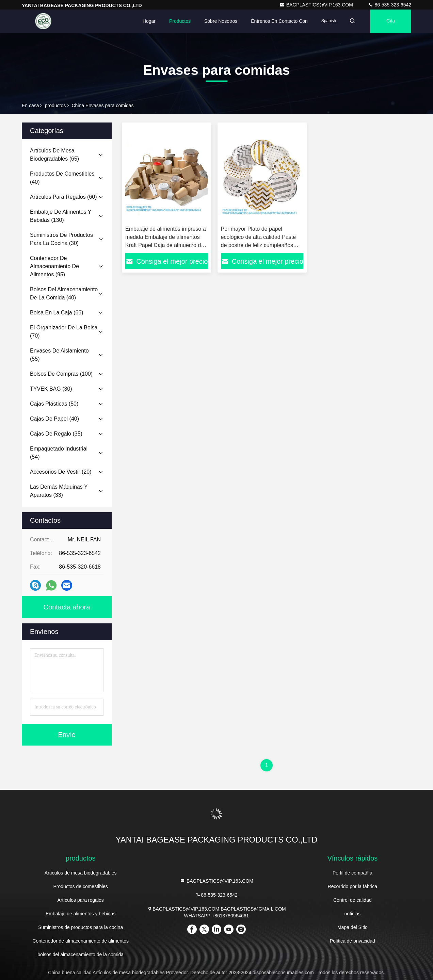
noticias (352, 914)
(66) (57, 313)
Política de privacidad (352, 941)
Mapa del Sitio (352, 927)
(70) (64, 332)
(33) (59, 491)
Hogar (149, 21)
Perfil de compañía (352, 873)
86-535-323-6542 (390, 5)
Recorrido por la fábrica (353, 886)
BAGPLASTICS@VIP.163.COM (317, 5)
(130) (61, 216)
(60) (63, 197)
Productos (180, 21)
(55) (59, 355)
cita (391, 21)
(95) (54, 266)
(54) (59, 453)
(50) (54, 404)
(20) (61, 472)
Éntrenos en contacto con (279, 21)
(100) (61, 374)
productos (55, 105)
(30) (61, 239)
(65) (54, 155)
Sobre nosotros (221, 21)
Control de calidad (352, 900)
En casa (30, 105)
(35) (56, 434)
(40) (62, 178)
